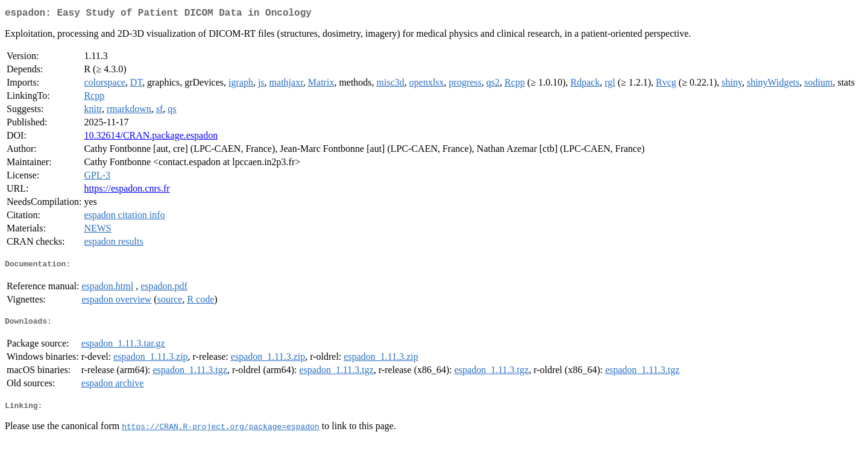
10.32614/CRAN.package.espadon (151, 138)
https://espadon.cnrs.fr (127, 191)
